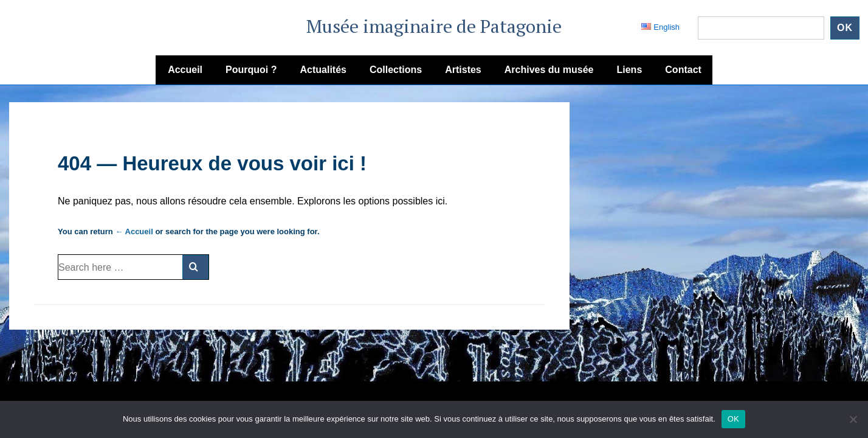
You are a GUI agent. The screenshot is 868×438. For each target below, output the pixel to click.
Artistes (463, 70)
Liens (630, 70)
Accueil (185, 70)
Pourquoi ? (251, 70)
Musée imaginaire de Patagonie (434, 26)
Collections (396, 70)
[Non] (853, 419)
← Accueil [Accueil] (134, 231)
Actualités (323, 70)
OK (733, 419)
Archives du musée (549, 70)
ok (845, 28)
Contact (683, 70)
